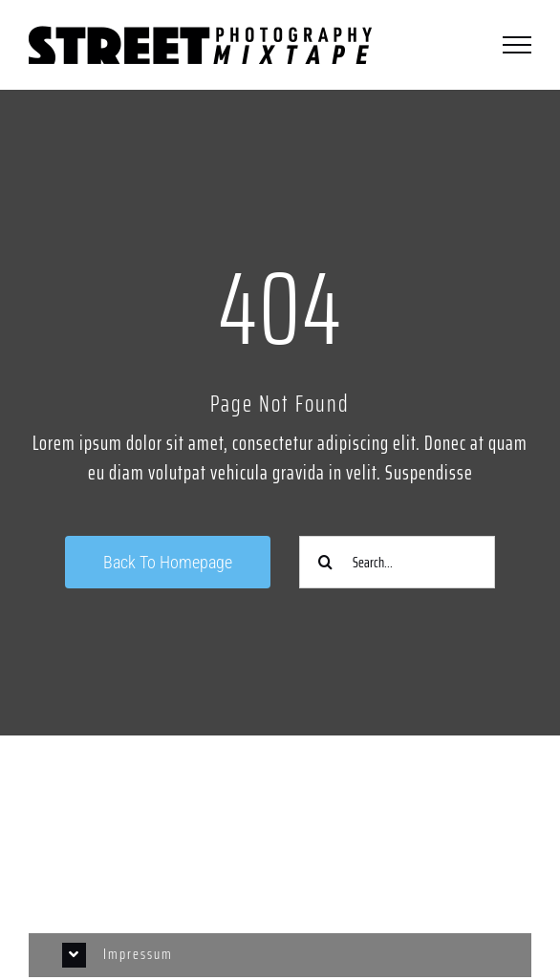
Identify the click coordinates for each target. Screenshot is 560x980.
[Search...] (397, 562)
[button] (280, 955)
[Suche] (325, 562)
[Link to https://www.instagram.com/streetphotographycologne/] (280, 809)
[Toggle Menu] (517, 45)
